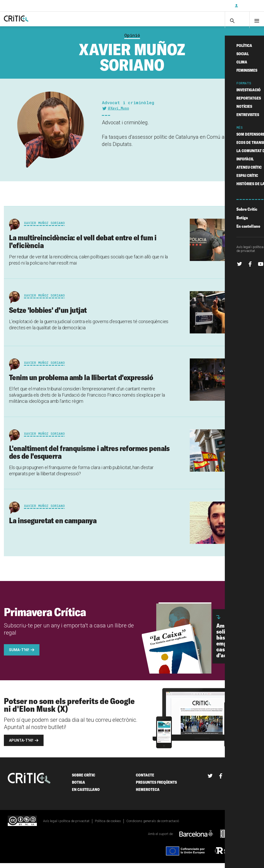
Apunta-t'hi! (21, 746)
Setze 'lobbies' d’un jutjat (48, 315)
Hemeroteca (148, 795)
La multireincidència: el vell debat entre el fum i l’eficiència (83, 246)
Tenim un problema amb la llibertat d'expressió (81, 382)
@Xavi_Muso (118, 113)
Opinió (132, 40)
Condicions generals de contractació (153, 826)
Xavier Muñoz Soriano (44, 228)
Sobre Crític (84, 780)
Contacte (145, 780)
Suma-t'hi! (19, 655)
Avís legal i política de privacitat (66, 826)
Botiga (79, 787)
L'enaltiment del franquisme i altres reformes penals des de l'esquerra (89, 457)
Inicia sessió (249, 6)
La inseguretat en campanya (53, 526)
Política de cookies (108, 826)
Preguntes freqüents (156, 787)
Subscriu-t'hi (214, 6)
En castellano (86, 795)
